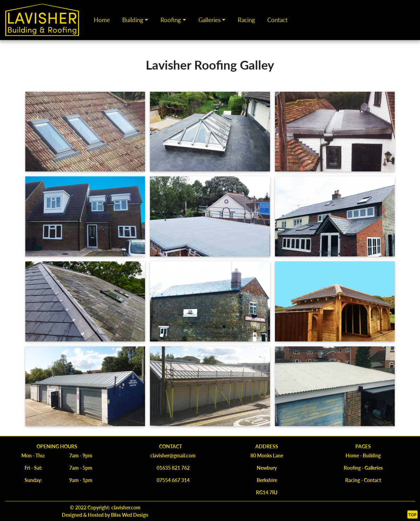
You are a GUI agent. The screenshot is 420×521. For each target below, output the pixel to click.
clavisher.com (126, 507)
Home (102, 20)
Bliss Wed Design (129, 515)
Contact (277, 20)
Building (133, 20)
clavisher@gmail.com (173, 455)
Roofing (171, 20)
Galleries (209, 20)
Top (412, 514)
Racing (246, 20)
